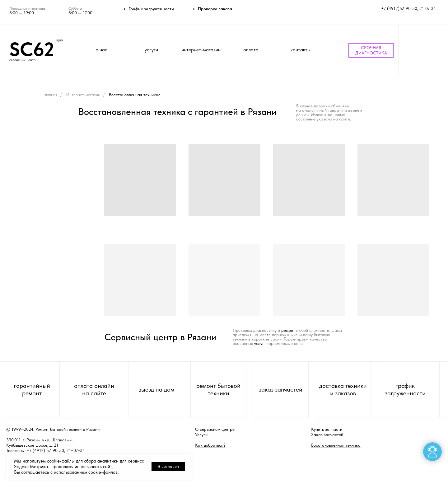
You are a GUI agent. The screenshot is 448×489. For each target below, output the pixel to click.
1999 (59, 41)
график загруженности (405, 389)
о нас (101, 50)
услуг (259, 343)
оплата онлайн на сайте (94, 389)
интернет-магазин (201, 50)
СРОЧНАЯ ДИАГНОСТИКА (371, 50)
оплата (251, 50)
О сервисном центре (215, 429)
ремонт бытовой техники (218, 389)
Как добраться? (210, 445)
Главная (50, 95)
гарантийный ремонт (32, 389)
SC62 (32, 49)
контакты (301, 50)
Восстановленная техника (336, 445)
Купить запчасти (327, 429)
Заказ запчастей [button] (327, 435)
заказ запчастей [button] (281, 389)
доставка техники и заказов (343, 389)
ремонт (288, 330)
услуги (151, 50)
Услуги (201, 435)
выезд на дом (156, 389)
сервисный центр (22, 60)
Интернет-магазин (83, 95)
